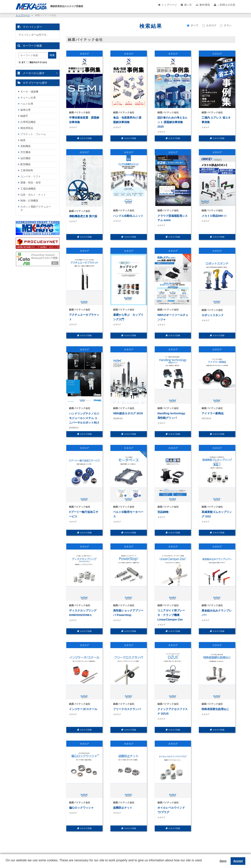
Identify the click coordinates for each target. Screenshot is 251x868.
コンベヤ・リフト (31, 176)
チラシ (226, 25)
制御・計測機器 (29, 201)
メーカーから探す (34, 73)
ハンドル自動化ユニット (128, 216)
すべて (193, 25)
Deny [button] (223, 861)
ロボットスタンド (213, 315)
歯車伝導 (25, 110)
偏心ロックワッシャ (81, 808)
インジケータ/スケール (83, 709)
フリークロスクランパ (127, 709)
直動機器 (25, 146)
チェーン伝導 (28, 98)
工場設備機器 (28, 189)
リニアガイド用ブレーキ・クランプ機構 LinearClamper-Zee (171, 615)
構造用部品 (27, 128)
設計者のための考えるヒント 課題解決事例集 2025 (173, 122)
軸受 (23, 140)
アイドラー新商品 (213, 413)
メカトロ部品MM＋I (214, 216)
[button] (6, 863)
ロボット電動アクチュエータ (36, 208)
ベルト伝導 (27, 104)
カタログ (209, 25)
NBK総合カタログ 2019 (128, 413)
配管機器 (25, 164)
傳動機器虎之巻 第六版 (83, 216)
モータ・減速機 (29, 92)
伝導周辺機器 (28, 122)
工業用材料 (27, 170)
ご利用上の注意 (226, 5)
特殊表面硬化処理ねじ (215, 709)
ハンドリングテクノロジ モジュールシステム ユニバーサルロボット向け (84, 418)
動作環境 (205, 5)
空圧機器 (25, 152)
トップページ (169, 5)
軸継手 (24, 116)
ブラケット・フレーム (33, 134)
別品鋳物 (163, 512)
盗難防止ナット (123, 808)
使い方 (188, 5)
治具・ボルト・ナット (33, 195)
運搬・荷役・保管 (31, 183)
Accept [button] (238, 861)
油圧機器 (25, 158)
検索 (52, 55)
